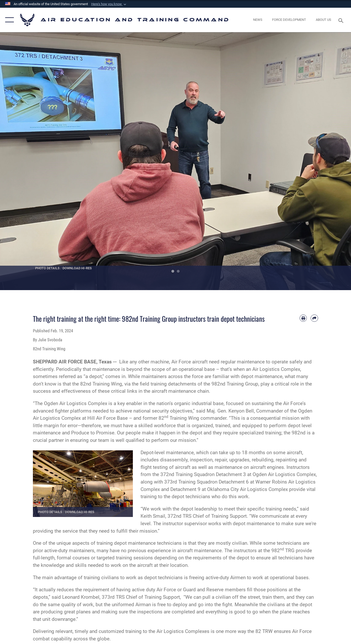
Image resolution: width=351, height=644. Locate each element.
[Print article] (303, 318)
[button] (109, 4)
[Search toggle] (342, 20)
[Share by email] (314, 318)
